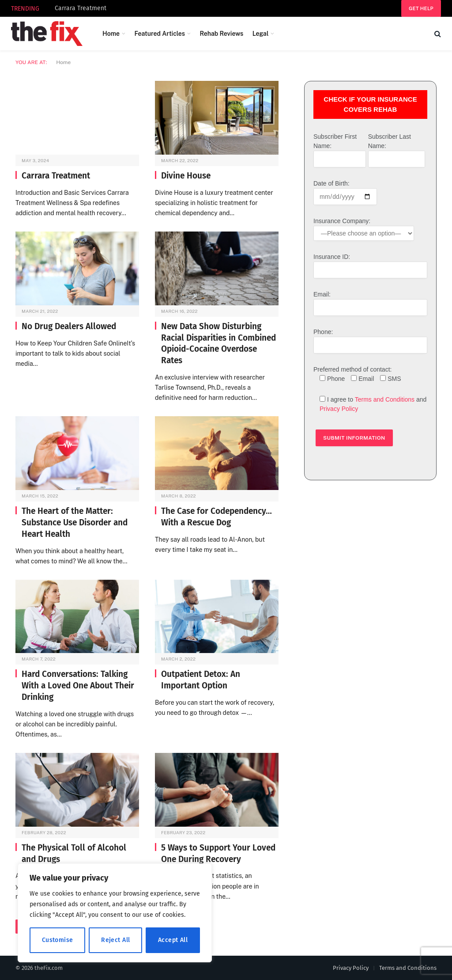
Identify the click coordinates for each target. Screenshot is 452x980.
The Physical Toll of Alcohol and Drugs (74, 853)
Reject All (115, 940)
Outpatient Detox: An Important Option (201, 680)
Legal (261, 34)
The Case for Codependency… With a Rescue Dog (217, 517)
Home (111, 34)
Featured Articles (160, 34)
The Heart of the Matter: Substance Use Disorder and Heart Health (75, 522)
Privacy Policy (339, 409)
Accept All (173, 940)
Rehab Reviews (221, 34)
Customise (58, 940)
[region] (115, 913)
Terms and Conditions (385, 399)
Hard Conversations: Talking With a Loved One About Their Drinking (78, 686)
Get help (421, 8)
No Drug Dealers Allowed (69, 326)
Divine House (186, 176)
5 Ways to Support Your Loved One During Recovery (218, 853)
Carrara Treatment (81, 8)
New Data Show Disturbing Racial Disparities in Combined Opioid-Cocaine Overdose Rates (218, 343)
